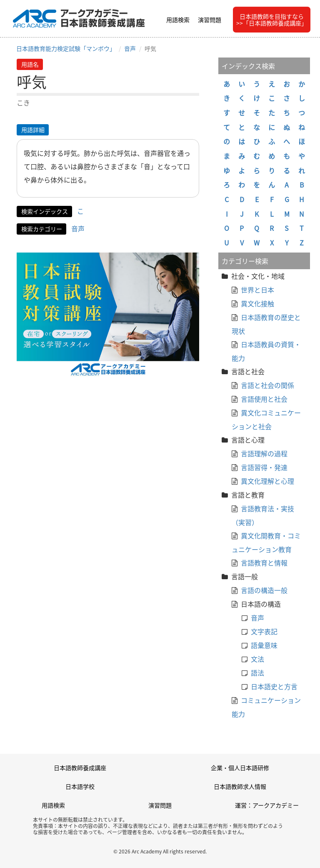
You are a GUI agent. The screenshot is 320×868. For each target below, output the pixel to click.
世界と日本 (257, 290)
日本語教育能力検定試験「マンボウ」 (66, 48)
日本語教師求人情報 (240, 786)
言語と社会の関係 (267, 385)
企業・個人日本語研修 (240, 768)
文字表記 (264, 631)
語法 (257, 673)
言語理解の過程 (264, 453)
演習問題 (210, 20)
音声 (130, 48)
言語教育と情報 (264, 563)
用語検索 (178, 20)
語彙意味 (264, 645)
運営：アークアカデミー (267, 805)
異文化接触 (257, 303)
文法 (257, 659)
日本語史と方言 (274, 686)
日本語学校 (80, 786)
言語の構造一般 (264, 590)
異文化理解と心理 (267, 481)
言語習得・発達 (264, 467)
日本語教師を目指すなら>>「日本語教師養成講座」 (272, 20)
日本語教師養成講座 (80, 768)
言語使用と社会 (264, 399)
